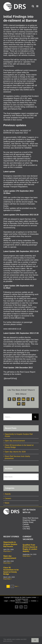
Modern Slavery (16, 601)
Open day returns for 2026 (15, 452)
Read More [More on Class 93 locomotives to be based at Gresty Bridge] (7, 579)
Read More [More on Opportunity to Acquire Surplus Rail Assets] (7, 551)
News (7, 503)
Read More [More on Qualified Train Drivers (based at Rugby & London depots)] (26, 556)
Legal (6, 601)
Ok (35, 640)
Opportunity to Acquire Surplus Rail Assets (10, 544)
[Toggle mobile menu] (37, 6)
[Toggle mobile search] (33, 6)
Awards (8, 494)
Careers (8, 498)
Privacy (26, 601)
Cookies (34, 601)
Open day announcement (15, 441)
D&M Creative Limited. (29, 597)
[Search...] (18, 417)
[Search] (35, 417)
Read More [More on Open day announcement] (7, 563)
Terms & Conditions (22, 603)
